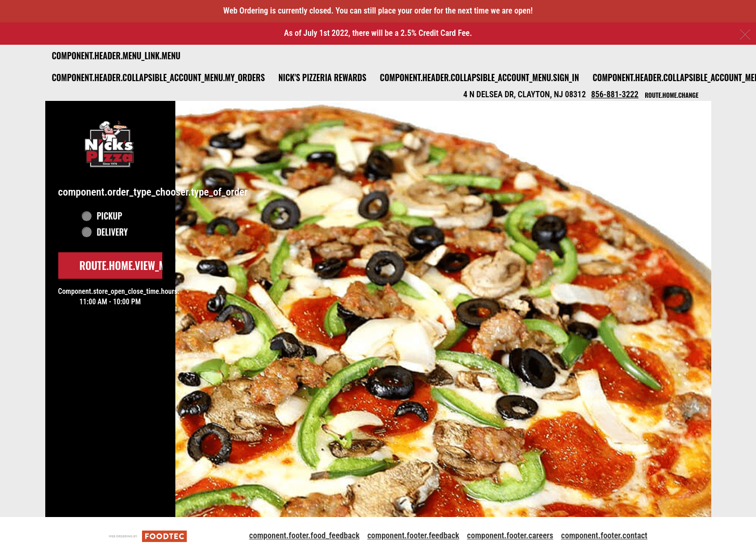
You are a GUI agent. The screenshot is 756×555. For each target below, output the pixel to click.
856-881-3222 (615, 94)
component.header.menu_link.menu (116, 56)
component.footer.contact (604, 535)
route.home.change (671, 95)
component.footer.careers (510, 535)
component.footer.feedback (413, 535)
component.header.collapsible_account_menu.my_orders (158, 78)
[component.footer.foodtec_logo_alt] (148, 535)
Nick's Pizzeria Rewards (322, 78)
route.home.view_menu (131, 265)
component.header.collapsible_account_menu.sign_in (479, 78)
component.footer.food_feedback (304, 535)
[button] (110, 143)
